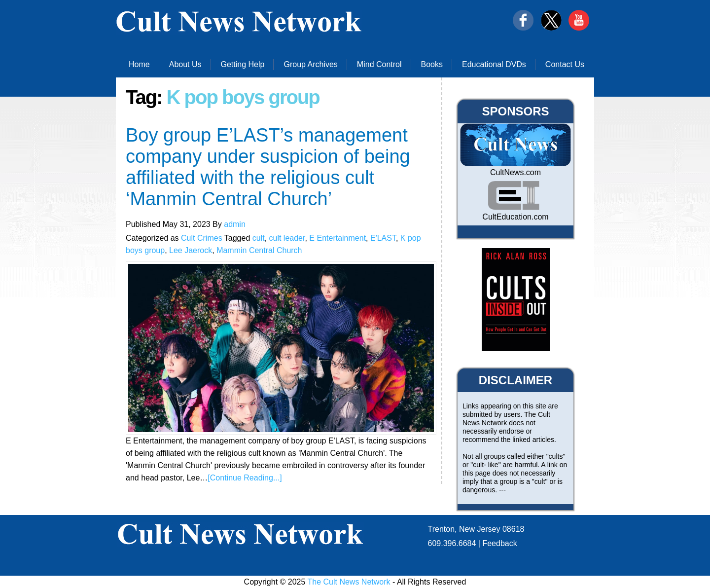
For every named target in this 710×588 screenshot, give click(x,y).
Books (432, 64)
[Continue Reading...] (245, 478)
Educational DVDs (494, 64)
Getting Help (243, 64)
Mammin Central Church (259, 250)
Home (139, 64)
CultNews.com (515, 172)
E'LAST (383, 238)
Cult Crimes (202, 238)
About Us (185, 64)
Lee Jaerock (191, 250)
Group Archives (310, 64)
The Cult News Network (349, 582)
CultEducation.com (515, 217)
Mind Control (379, 64)
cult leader (287, 238)
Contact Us (565, 64)
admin (235, 224)
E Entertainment (337, 238)
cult (259, 238)
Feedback (499, 543)
